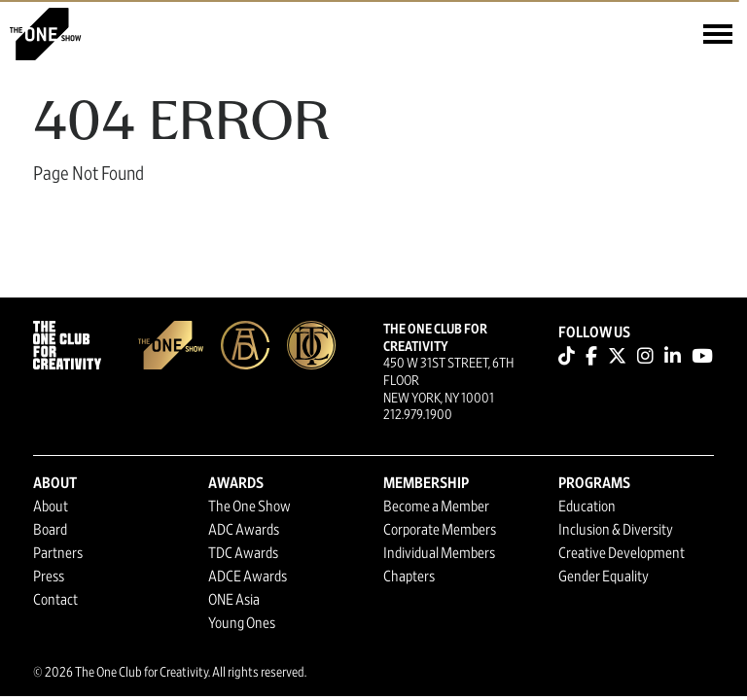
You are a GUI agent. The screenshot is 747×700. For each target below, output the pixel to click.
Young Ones (242, 623)
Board (50, 530)
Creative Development (622, 553)
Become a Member (436, 507)
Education (587, 507)
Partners (58, 553)
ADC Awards (244, 530)
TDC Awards (243, 553)
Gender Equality (604, 577)
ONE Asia (234, 600)
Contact (55, 600)
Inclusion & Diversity (616, 530)
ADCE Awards (248, 577)
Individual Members (439, 553)
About (51, 507)
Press (49, 577)
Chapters (409, 577)
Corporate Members (440, 530)
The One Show (249, 507)
